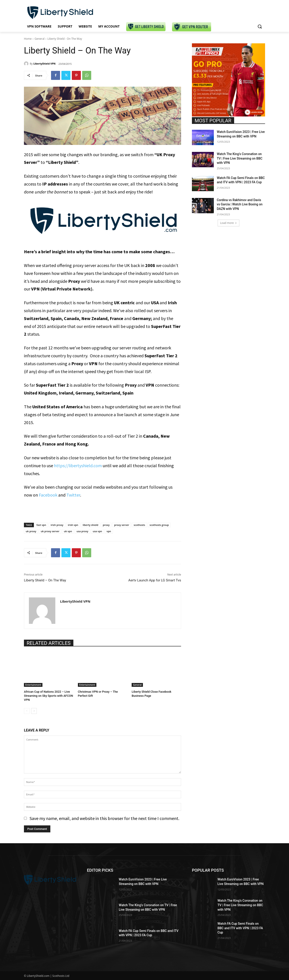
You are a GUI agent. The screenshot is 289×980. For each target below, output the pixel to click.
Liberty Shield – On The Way (45, 580)
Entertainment (33, 685)
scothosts (139, 525)
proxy (106, 525)
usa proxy (82, 531)
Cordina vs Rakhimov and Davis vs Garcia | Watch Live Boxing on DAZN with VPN (240, 204)
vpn (109, 531)
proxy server (122, 525)
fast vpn (41, 525)
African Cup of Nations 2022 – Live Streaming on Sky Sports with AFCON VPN (48, 696)
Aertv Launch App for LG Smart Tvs (155, 580)
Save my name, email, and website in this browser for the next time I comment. (104, 818)
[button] (260, 26)
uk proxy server (50, 531)
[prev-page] (27, 711)
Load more (229, 223)
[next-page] (34, 711)
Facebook (48, 495)
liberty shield (90, 525)
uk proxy (31, 531)
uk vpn (68, 531)
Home (28, 39)
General (40, 39)
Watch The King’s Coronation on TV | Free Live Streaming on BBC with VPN (240, 158)
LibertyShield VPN (44, 64)
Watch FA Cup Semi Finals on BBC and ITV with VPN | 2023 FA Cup (240, 928)
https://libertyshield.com (78, 466)
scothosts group (159, 525)
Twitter (73, 495)
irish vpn (73, 525)
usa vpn (97, 531)
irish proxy (57, 525)
